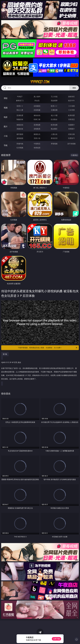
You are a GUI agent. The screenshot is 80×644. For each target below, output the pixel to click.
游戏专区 (71, 97)
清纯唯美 (37, 129)
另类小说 (37, 138)
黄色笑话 (54, 138)
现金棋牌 (54, 101)
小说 (6, 136)
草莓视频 (54, 144)
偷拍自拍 (37, 115)
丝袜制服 (37, 110)
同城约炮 (20, 144)
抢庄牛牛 (71, 101)
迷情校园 (20, 138)
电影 (6, 117)
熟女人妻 (20, 110)
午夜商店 (37, 144)
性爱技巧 (71, 138)
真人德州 (37, 97)
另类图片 (71, 129)
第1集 (5, 354)
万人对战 (54, 97)
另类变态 (71, 119)
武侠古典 (71, 134)
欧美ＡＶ (54, 106)
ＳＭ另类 (71, 110)
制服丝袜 (20, 119)
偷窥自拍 (20, 125)
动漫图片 (71, 125)
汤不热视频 (71, 144)
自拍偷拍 (37, 106)
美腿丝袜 (20, 129)
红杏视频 (20, 148)
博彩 (6, 98)
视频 (6, 108)
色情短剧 (37, 148)
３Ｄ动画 (71, 106)
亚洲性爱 (20, 115)
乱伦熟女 (54, 119)
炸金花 (37, 101)
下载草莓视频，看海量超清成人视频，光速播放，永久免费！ (48, 348)
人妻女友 (54, 134)
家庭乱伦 (37, 134)
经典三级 (37, 119)
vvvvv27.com (40, 82)
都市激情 (20, 134)
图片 (6, 126)
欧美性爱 (71, 115)
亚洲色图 (37, 125)
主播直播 (54, 110)
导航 (6, 145)
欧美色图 (54, 125)
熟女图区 (54, 129)
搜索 (74, 88)
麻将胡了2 (20, 101)
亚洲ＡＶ (20, 106)
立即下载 (57, 639)
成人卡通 (54, 115)
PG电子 (20, 97)
